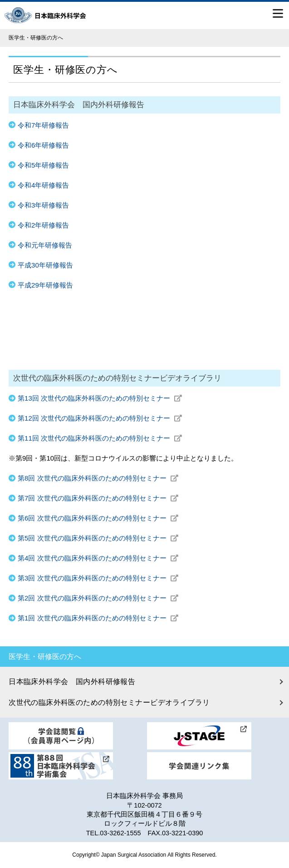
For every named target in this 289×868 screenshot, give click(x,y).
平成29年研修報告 (45, 285)
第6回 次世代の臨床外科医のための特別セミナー (98, 518)
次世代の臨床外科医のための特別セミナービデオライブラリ (109, 702)
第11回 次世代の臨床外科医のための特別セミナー (100, 438)
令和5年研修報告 (43, 165)
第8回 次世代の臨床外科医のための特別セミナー (98, 478)
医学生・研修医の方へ (45, 657)
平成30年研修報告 (45, 265)
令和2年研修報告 (43, 225)
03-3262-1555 (120, 833)
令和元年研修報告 (45, 245)
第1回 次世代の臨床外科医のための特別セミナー (98, 618)
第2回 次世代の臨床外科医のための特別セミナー (98, 598)
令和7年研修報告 (43, 125)
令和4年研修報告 (43, 185)
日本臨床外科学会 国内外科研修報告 (72, 682)
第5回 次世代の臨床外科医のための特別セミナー (98, 538)
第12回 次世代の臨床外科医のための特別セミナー (100, 418)
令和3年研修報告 (43, 205)
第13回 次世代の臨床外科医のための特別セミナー (100, 398)
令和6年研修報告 (43, 145)
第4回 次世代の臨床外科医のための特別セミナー (98, 558)
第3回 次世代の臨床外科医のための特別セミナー (98, 578)
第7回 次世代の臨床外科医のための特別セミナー (98, 498)
